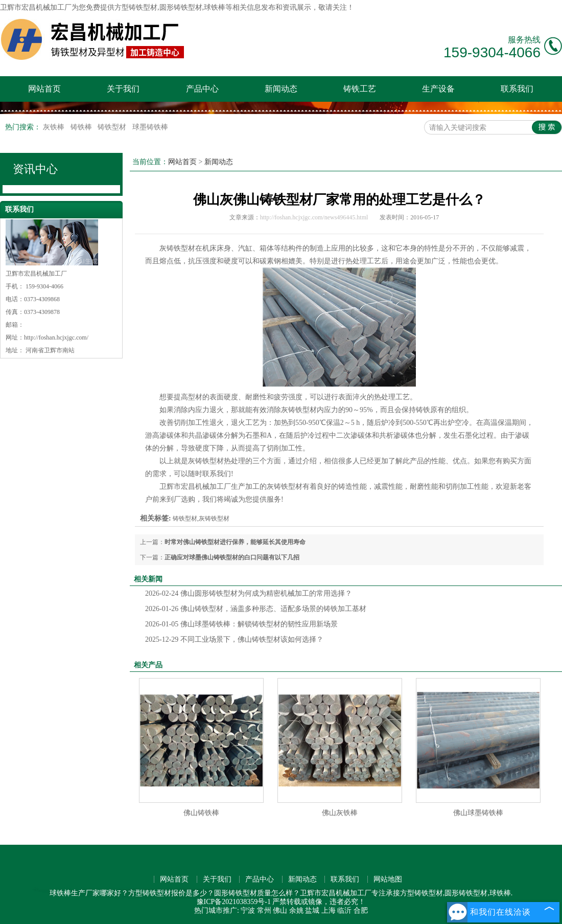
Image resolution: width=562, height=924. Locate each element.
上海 (329, 910)
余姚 (296, 910)
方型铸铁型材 (136, 7)
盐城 (312, 910)
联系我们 (517, 89)
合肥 (361, 910)
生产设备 (438, 89)
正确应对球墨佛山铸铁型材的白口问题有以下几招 (232, 557)
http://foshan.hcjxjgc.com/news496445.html (314, 217)
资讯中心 (35, 169)
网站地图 (388, 879)
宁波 (248, 910)
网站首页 (44, 89)
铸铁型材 (113, 127)
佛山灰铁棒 (340, 813)
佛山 (280, 910)
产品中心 (202, 89)
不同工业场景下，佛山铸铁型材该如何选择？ (234, 639)
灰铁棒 (55, 127)
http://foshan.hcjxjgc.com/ (56, 337)
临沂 (344, 910)
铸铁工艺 (360, 89)
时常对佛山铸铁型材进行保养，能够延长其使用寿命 (235, 542)
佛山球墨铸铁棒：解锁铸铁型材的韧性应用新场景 (241, 624)
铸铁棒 (82, 127)
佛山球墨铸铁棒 (478, 813)
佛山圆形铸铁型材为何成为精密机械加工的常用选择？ (249, 593)
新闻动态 (281, 89)
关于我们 (123, 89)
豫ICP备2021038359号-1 (234, 902)
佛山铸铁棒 (201, 813)
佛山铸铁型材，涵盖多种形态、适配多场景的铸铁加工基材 (256, 609)
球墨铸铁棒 (150, 127)
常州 (264, 910)
